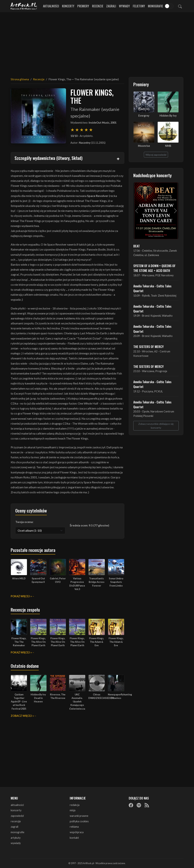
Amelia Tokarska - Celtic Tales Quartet (152, 288)
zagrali (14, 827)
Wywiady (124, 6)
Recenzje (98, 6)
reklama (74, 827)
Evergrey (144, 116)
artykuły (16, 838)
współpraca (77, 832)
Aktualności (51, 6)
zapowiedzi (17, 816)
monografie (18, 832)
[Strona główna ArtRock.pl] (24, 6)
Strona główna (20, 79)
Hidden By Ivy (168, 116)
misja (73, 810)
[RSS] (147, 805)
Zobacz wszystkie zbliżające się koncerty (156, 426)
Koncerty (68, 6)
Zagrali (111, 6)
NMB (168, 146)
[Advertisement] (97, 42)
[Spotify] (139, 805)
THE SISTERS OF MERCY (148, 346)
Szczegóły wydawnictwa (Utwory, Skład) (48, 158)
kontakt (74, 838)
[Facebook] (131, 805)
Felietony (139, 6)
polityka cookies (79, 821)
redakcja (75, 805)
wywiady (16, 843)
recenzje (16, 821)
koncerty (16, 810)
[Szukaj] (180, 6)
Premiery (83, 6)
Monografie (155, 6)
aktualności (17, 805)
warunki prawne (79, 816)
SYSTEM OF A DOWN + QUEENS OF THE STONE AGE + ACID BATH (154, 268)
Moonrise (144, 146)
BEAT (137, 246)
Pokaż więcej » (21, 596)
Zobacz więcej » (22, 716)
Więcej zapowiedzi (156, 155)
